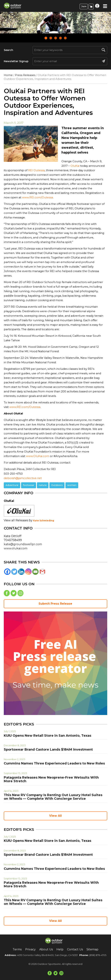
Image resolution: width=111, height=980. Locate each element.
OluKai (75, 166)
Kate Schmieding (44, 521)
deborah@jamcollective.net (23, 478)
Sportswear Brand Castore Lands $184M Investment (48, 749)
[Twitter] (14, 572)
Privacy (30, 949)
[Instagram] (28, 572)
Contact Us (75, 949)
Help (60, 949)
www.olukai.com (16, 548)
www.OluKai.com (38, 456)
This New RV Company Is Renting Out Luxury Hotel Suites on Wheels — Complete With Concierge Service (53, 797)
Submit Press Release (55, 604)
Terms (17, 949)
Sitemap (92, 949)
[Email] (35, 572)
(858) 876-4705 (98, 955)
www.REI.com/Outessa (37, 197)
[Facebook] (7, 572)
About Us (46, 949)
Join (84, 6)
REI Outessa (36, 170)
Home (8, 75)
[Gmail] (42, 572)
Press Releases (25, 75)
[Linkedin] (21, 572)
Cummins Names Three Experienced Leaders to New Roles (54, 763)
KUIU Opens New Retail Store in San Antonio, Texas (47, 736)
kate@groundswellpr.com (23, 544)
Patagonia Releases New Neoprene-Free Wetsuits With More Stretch (51, 779)
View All (55, 816)
